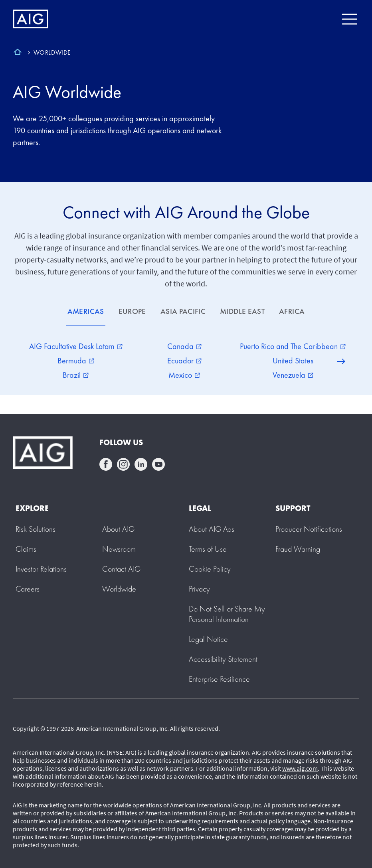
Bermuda (76, 361)
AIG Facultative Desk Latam (76, 346)
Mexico (184, 375)
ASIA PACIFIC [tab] (183, 311)
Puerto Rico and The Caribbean (293, 346)
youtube (158, 464)
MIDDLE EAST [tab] (242, 311)
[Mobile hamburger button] (349, 19)
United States (293, 361)
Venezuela (293, 375)
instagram (123, 464)
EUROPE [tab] (132, 311)
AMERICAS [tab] (86, 311)
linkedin (141, 464)
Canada (184, 346)
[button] (227, 614)
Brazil (76, 375)
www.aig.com (300, 768)
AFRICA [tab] (292, 311)
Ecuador (184, 361)
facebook (106, 464)
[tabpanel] (186, 361)
